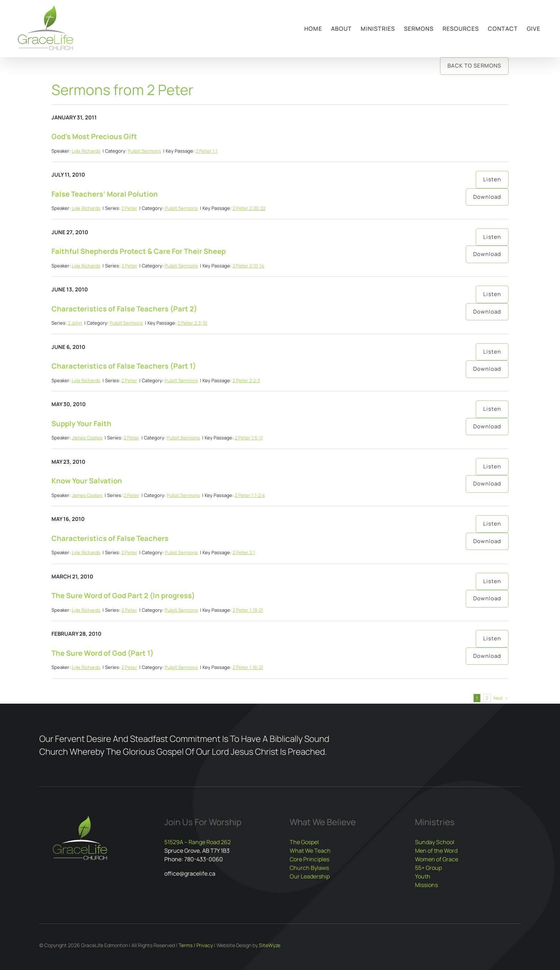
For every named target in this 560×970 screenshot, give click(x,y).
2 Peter (129, 208)
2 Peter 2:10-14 (248, 266)
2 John (75, 323)
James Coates (87, 438)
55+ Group (428, 868)
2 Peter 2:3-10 (192, 323)
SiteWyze (270, 945)
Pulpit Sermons (144, 151)
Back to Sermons (474, 66)
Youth (423, 876)
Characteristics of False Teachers (110, 538)
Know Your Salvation (87, 481)
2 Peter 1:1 (207, 151)
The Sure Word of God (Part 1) (102, 653)
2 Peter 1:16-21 (248, 667)
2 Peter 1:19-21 (248, 610)
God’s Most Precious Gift (94, 136)
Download (487, 197)
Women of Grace (437, 859)
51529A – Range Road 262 (197, 842)
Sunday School (435, 842)
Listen (492, 179)
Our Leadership (310, 876)
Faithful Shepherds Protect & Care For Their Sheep (139, 251)
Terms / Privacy (196, 945)
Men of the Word (436, 851)
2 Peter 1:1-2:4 (250, 495)
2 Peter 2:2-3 (246, 380)
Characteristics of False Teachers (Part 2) (124, 309)
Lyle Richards (86, 151)
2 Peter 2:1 (244, 552)
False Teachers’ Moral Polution (105, 194)
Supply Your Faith (81, 424)
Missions (426, 885)
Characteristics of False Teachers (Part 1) (124, 366)
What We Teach (310, 851)
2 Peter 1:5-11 (249, 438)
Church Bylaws (309, 868)
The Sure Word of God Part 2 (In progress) (123, 595)
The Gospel (304, 842)
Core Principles (309, 859)
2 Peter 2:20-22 (249, 208)
